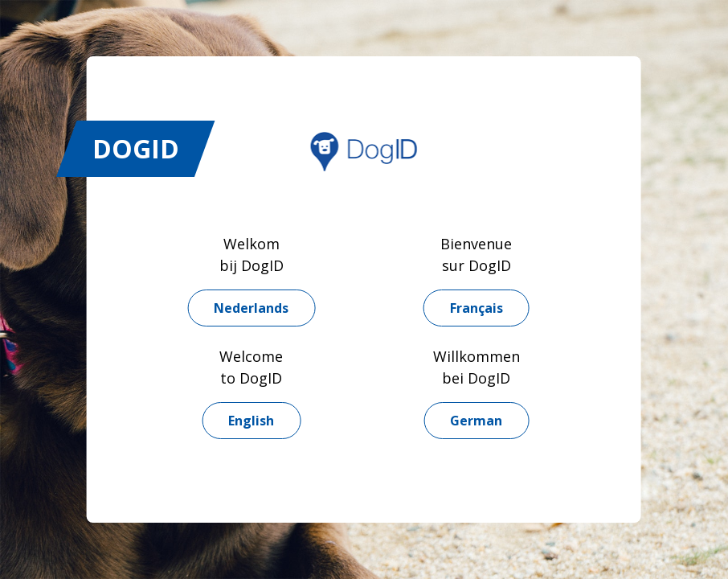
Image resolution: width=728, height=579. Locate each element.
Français (476, 308)
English (251, 421)
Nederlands (251, 308)
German (476, 421)
